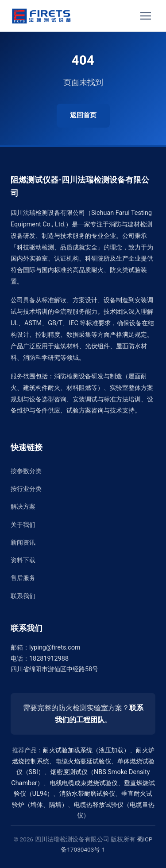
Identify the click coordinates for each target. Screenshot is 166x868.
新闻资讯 (23, 543)
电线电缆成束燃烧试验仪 (84, 783)
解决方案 (23, 507)
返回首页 (83, 115)
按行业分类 (26, 489)
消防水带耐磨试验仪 (87, 794)
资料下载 (23, 560)
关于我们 (23, 525)
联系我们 (23, 596)
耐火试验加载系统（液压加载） (86, 750)
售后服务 (23, 578)
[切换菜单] (146, 16)
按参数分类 (26, 471)
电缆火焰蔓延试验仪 (83, 761)
